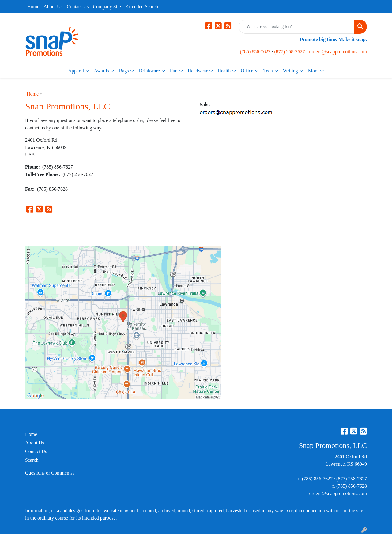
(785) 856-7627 (255, 52)
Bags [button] (124, 71)
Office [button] (247, 71)
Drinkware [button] (149, 71)
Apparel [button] (76, 71)
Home (33, 7)
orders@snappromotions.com (338, 52)
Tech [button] (268, 71)
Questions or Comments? (50, 473)
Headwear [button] (198, 71)
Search (32, 460)
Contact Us (78, 7)
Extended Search (142, 7)
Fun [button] (174, 71)
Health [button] (224, 71)
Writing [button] (290, 71)
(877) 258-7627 (290, 52)
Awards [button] (101, 71)
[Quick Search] (296, 27)
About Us (53, 7)
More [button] (313, 71)
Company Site (107, 7)
